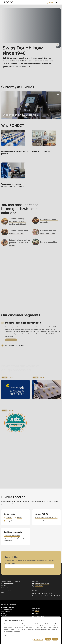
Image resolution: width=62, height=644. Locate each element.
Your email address (10, 563)
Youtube (20, 517)
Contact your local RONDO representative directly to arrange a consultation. (15, 538)
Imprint (6, 635)
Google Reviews (11, 521)
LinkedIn (9, 517)
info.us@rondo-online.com (42, 584)
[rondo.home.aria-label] (9, 2)
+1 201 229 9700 (39, 586)
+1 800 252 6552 (39, 595)
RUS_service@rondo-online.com (44, 593)
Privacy (12, 635)
